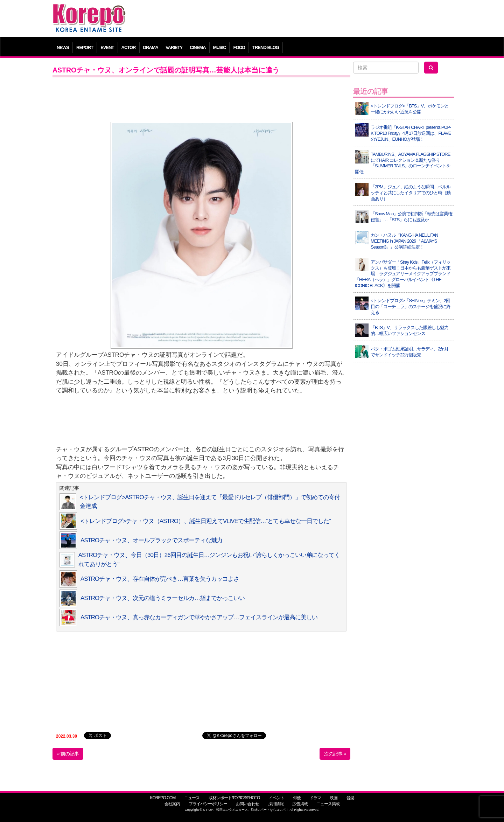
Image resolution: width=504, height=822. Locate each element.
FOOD (239, 47)
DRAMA (151, 47)
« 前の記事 (68, 754)
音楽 (350, 798)
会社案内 (172, 804)
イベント (276, 798)
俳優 (297, 798)
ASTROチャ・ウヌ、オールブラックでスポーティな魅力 (151, 540)
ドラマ (315, 798)
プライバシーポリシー (208, 804)
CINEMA (198, 47)
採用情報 (276, 804)
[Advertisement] (303, 19)
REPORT (85, 47)
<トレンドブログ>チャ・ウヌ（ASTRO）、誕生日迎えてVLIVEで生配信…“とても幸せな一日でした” (206, 521)
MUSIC (220, 47)
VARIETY (174, 47)
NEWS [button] (63, 47)
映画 (334, 798)
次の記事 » (335, 754)
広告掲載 (300, 804)
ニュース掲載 (328, 804)
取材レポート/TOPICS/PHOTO (234, 798)
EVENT (107, 47)
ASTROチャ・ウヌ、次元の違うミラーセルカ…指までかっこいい (163, 598)
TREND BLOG (266, 47)
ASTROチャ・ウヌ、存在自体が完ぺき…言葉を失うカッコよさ (160, 579)
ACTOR (129, 47)
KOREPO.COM (163, 798)
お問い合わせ (247, 804)
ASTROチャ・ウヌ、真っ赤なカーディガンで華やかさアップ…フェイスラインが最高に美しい (199, 617)
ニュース (192, 798)
